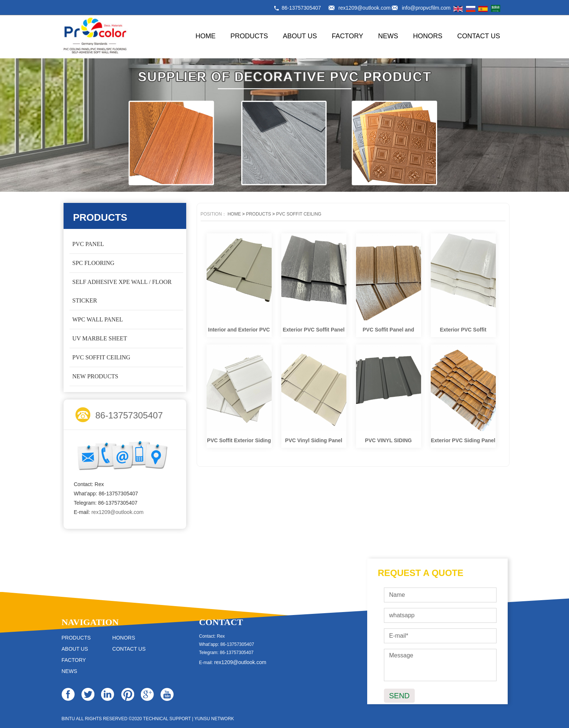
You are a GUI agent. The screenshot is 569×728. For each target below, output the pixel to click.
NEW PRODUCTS (96, 376)
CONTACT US (479, 36)
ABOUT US (300, 36)
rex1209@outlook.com (365, 8)
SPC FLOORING (93, 263)
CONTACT (221, 622)
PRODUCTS (249, 36)
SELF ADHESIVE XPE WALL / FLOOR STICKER (122, 291)
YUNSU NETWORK (214, 719)
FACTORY (347, 36)
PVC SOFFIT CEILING (101, 357)
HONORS (428, 36)
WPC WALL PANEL (98, 319)
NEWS (388, 36)
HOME (206, 36)
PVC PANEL (88, 244)
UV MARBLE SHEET (100, 338)
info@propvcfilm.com (426, 8)
